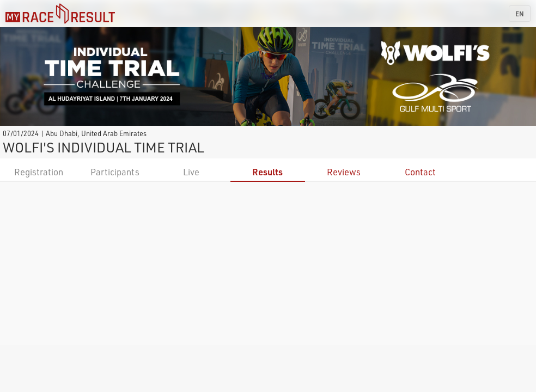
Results (267, 172)
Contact (420, 172)
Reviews (344, 172)
